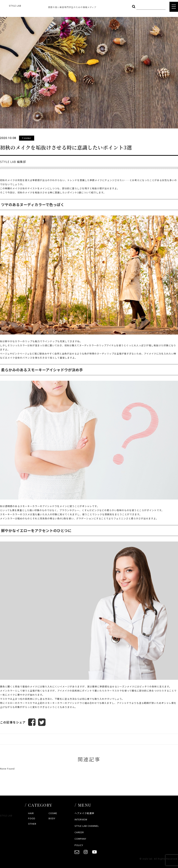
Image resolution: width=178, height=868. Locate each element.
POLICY (79, 845)
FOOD (32, 818)
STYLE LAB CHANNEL (87, 826)
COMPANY (80, 839)
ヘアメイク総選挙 (84, 813)
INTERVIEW (81, 819)
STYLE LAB (15, 6)
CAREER (79, 832)
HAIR (31, 813)
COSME (53, 813)
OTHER (32, 824)
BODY (52, 818)
